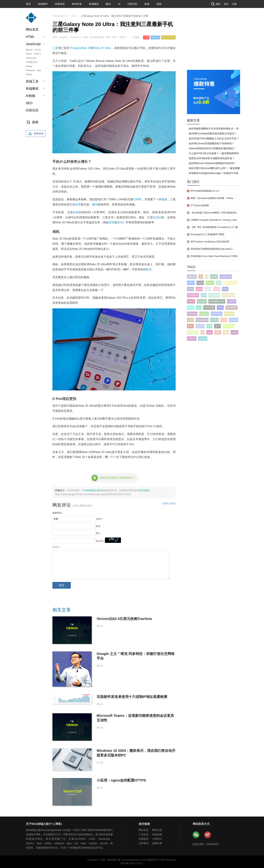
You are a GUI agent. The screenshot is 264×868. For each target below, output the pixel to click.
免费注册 (157, 843)
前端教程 (214, 295)
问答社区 (132, 4)
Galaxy (77, 48)
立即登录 (144, 843)
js (207, 277)
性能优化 (60, 4)
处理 (78, 204)
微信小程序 (230, 283)
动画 (220, 307)
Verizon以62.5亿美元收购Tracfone (124, 619)
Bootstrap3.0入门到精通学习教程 (208, 234)
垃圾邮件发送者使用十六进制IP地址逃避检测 (132, 697)
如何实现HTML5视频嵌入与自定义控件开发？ (214, 138)
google (234, 320)
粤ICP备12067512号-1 (132, 863)
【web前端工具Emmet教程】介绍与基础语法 (214, 213)
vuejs (214, 277)
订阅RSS (157, 839)
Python (192, 338)
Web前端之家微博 (208, 835)
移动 (149, 269)
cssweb (229, 314)
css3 (208, 289)
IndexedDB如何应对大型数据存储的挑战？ (212, 148)
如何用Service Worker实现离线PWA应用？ (212, 163)
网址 (98, 533)
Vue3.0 (37, 54)
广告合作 (144, 834)
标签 (147, 4)
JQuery (192, 277)
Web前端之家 (92, 490)
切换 (76, 212)
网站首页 (32, 30)
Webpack (31, 70)
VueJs (38, 50)
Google (202, 301)
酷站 (108, 4)
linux (190, 320)
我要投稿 (36, 134)
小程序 (232, 301)
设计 (217, 326)
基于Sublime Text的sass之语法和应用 (210, 242)
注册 (234, 4)
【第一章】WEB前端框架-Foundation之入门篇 (214, 227)
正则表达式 (32, 62)
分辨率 (137, 199)
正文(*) (56, 547)
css (199, 307)
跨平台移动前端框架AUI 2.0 (205, 191)
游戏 (112, 222)
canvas (204, 314)
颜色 (95, 204)
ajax (39, 70)
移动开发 (77, 4)
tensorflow (202, 320)
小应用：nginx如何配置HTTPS (121, 780)
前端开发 (193, 332)
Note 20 (155, 37)
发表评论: (57, 513)
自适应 (157, 217)
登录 (226, 4)
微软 (218, 332)
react (191, 307)
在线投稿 (157, 834)
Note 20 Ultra (168, 37)
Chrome (192, 314)
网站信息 (157, 830)
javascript (226, 277)
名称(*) (99, 519)
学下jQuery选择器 (200, 205)
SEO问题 (209, 307)
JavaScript (228, 295)
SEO (29, 103)
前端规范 (94, 4)
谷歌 (224, 320)
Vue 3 (191, 301)
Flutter (29, 74)
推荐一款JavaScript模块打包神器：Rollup (212, 198)
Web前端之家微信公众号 (196, 835)
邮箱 (98, 526)
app (226, 332)
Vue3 (200, 283)
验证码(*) (100, 541)
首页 (28, 4)
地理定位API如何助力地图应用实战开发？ (212, 158)
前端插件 (43, 4)
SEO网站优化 (217, 301)
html (225, 289)
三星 (146, 37)
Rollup (29, 66)
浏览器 (203, 338)
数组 (190, 326)
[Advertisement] (214, 43)
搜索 (215, 4)
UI (119, 4)
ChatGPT (193, 295)
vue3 (199, 289)
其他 (74, 16)
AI (154, 426)
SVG (191, 289)
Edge (235, 332)
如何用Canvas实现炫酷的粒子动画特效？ (212, 143)
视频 (164, 199)
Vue (209, 326)
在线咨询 (144, 839)
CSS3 (215, 320)
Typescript (31, 58)
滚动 (120, 222)
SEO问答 (231, 307)
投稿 (159, 4)
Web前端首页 (60, 16)
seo (219, 283)
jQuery (29, 50)
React (29, 54)
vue (204, 295)
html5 (191, 283)
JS (201, 277)
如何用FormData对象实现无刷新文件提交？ (213, 133)
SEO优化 (217, 314)
